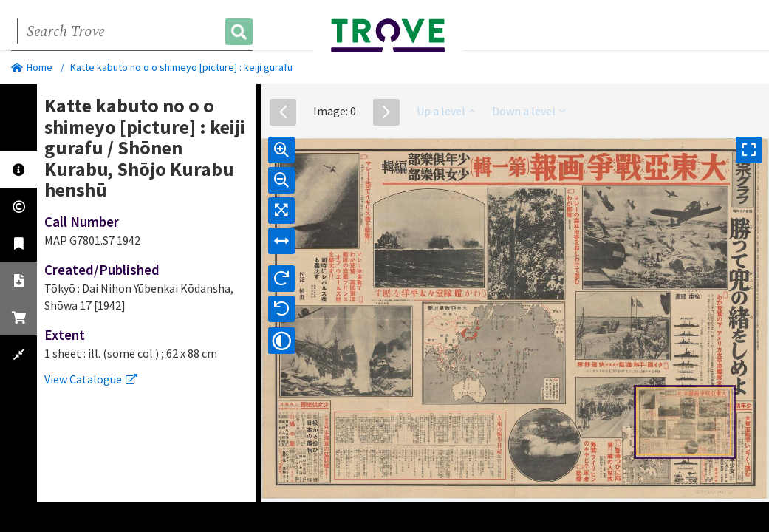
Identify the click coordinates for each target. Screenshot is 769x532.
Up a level (446, 111)
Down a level (529, 111)
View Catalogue (91, 379)
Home (32, 67)
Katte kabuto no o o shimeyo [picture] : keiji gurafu (181, 67)
